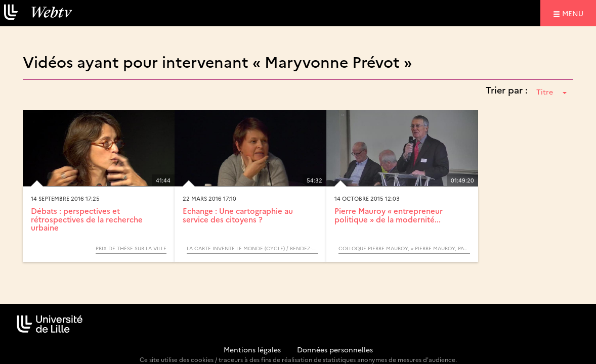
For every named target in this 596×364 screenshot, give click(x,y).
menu (574, 13)
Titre (551, 92)
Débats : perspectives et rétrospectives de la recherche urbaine (87, 219)
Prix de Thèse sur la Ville (131, 248)
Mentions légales (252, 349)
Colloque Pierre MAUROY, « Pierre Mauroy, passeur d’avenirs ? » (404, 248)
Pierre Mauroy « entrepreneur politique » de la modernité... (389, 215)
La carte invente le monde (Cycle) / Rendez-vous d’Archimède (252, 248)
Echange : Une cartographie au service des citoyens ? (238, 215)
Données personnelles (335, 349)
